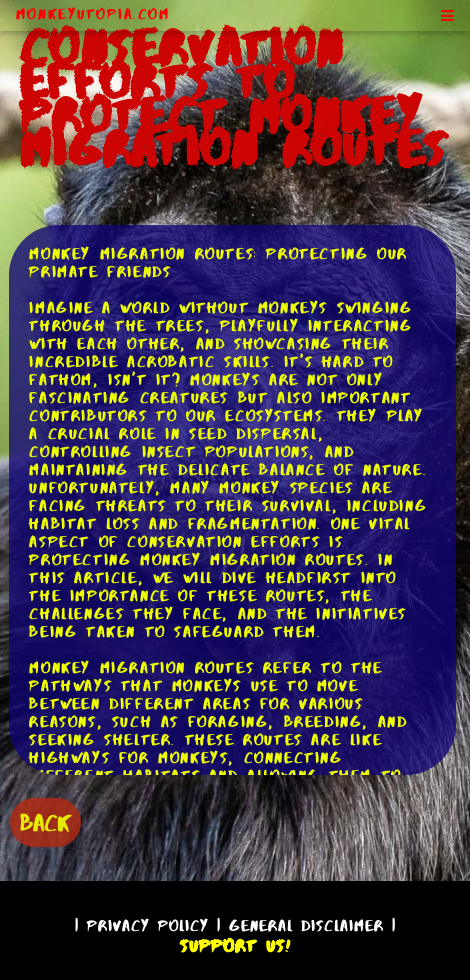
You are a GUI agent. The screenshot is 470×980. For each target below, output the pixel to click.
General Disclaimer (306, 925)
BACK (45, 822)
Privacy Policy (148, 925)
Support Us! (235, 946)
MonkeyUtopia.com (93, 14)
